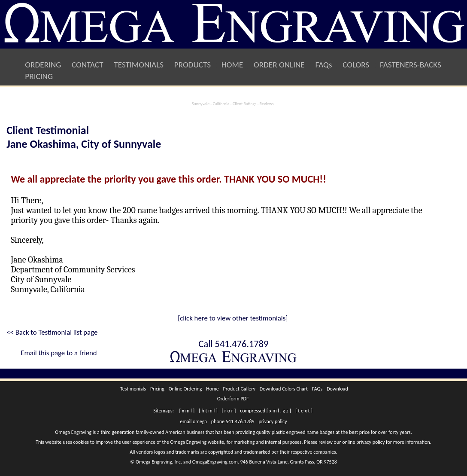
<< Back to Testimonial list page (52, 332)
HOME (232, 65)
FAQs (324, 65)
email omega (194, 421)
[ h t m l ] (208, 411)
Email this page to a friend (59, 353)
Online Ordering (185, 389)
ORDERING (43, 65)
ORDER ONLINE (279, 65)
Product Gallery (239, 389)
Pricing (157, 389)
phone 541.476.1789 (233, 421)
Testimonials (133, 389)
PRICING (39, 76)
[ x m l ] (187, 411)
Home (213, 389)
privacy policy (273, 421)
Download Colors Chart (284, 389)
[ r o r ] (229, 411)
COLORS (356, 65)
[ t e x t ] (304, 411)
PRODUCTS (192, 65)
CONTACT (88, 65)
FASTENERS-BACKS (411, 65)
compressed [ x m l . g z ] (265, 411)
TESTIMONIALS (139, 65)
